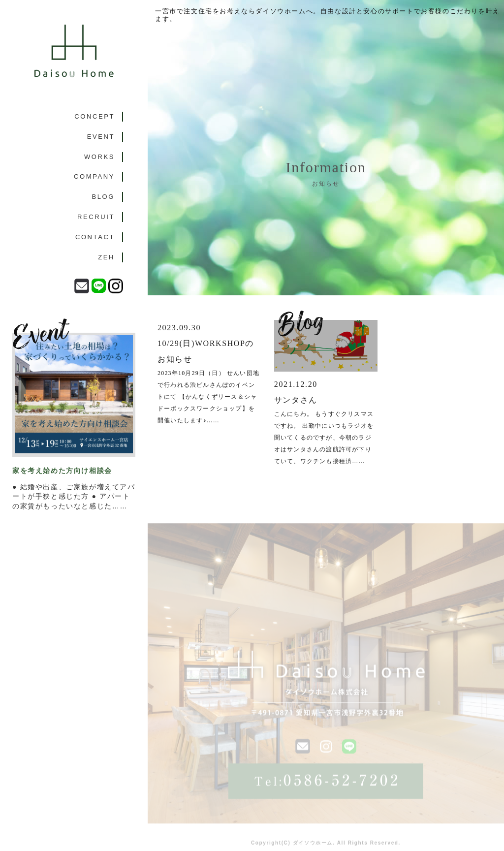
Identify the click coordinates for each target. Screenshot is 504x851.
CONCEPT (94, 116)
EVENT (101, 137)
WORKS (99, 157)
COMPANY (94, 176)
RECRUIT (96, 217)
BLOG (103, 197)
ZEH (106, 257)
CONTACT (95, 237)
